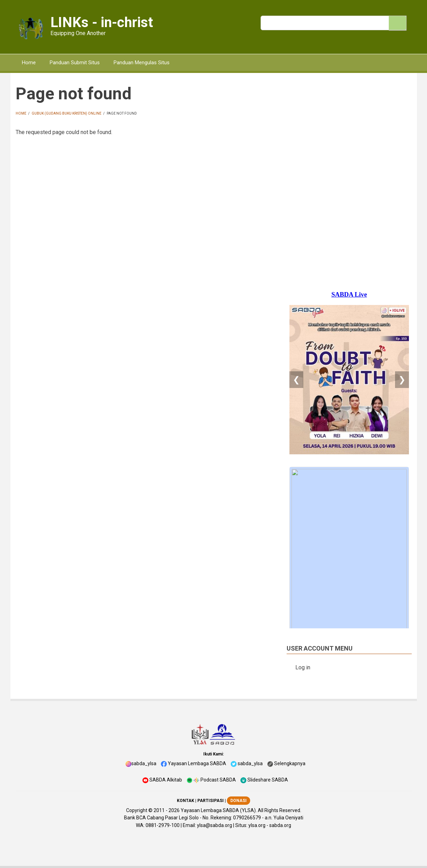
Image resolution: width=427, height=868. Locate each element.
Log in (303, 667)
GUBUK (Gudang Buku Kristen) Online (67, 113)
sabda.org (280, 825)
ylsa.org (257, 825)
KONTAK (186, 801)
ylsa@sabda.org (215, 825)
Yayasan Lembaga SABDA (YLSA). (219, 810)
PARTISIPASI (211, 801)
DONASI (239, 801)
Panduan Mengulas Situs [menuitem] (142, 63)
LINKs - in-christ (102, 22)
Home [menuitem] (29, 63)
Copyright (137, 810)
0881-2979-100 (163, 825)
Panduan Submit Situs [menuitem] (75, 63)
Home (21, 113)
